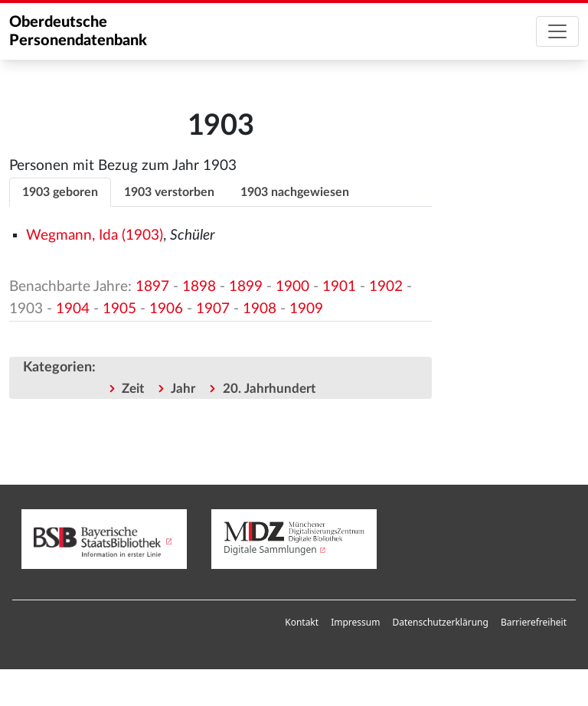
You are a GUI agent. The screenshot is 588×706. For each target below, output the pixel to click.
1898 (199, 287)
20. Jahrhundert (269, 389)
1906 (166, 309)
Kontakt (302, 622)
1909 (306, 309)
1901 (339, 287)
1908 (260, 309)
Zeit (133, 389)
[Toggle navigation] (557, 31)
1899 (246, 287)
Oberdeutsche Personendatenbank (78, 31)
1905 (119, 309)
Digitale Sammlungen (270, 549)
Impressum (355, 622)
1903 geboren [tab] (60, 192)
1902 (386, 287)
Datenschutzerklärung (440, 622)
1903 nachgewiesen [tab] (295, 192)
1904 (73, 309)
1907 (213, 309)
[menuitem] (302, 623)
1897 (152, 287)
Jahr (183, 389)
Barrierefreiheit (534, 622)
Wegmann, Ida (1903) (95, 235)
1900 (292, 287)
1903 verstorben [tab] (169, 192)
